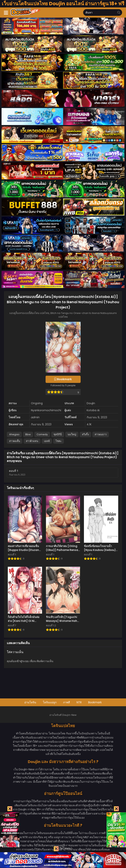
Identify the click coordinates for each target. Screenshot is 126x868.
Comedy (42, 434)
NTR (79, 702)
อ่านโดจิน (30, 702)
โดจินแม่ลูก (50, 702)
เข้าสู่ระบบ (22, 661)
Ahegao (14, 434)
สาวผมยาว (101, 434)
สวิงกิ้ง (85, 434)
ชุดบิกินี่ (58, 434)
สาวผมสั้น (15, 441)
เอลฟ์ (47, 441)
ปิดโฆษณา (63, 849)
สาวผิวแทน (32, 441)
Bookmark (95, 702)
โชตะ (59, 441)
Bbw (28, 434)
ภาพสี (67, 702)
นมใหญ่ (72, 434)
